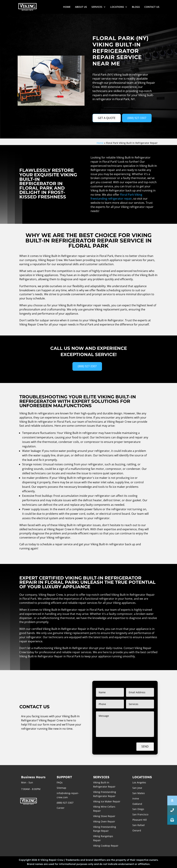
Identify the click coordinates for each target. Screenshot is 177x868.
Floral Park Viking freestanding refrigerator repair (116, 197)
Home (100, 143)
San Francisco (140, 814)
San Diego (138, 809)
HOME (67, 7)
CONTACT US (152, 7)
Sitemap (61, 788)
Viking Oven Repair (104, 821)
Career (61, 808)
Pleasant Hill (140, 820)
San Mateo (139, 793)
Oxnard (137, 830)
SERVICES (97, 7)
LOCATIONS (117, 7)
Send (145, 746)
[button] (172, 820)
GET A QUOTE (107, 118)
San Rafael (139, 825)
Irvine (136, 799)
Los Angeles (139, 782)
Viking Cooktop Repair (106, 846)
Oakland (137, 804)
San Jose (137, 788)
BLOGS (136, 7)
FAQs (60, 782)
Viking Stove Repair (104, 816)
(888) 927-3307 (137, 118)
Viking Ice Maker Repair (107, 801)
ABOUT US (81, 7)
